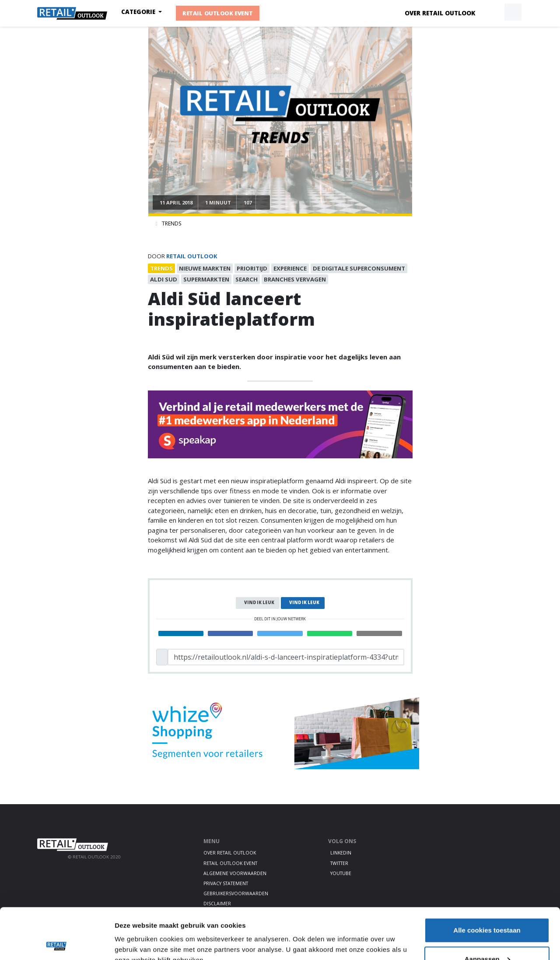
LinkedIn (341, 853)
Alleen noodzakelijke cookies (487, 937)
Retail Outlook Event (218, 13)
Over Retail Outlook (440, 13)
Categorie (139, 12)
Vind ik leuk (259, 603)
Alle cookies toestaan (487, 879)
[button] (493, 12)
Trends (171, 223)
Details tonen (135, 933)
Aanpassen (487, 908)
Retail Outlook (192, 256)
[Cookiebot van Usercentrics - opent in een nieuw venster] (57, 943)
